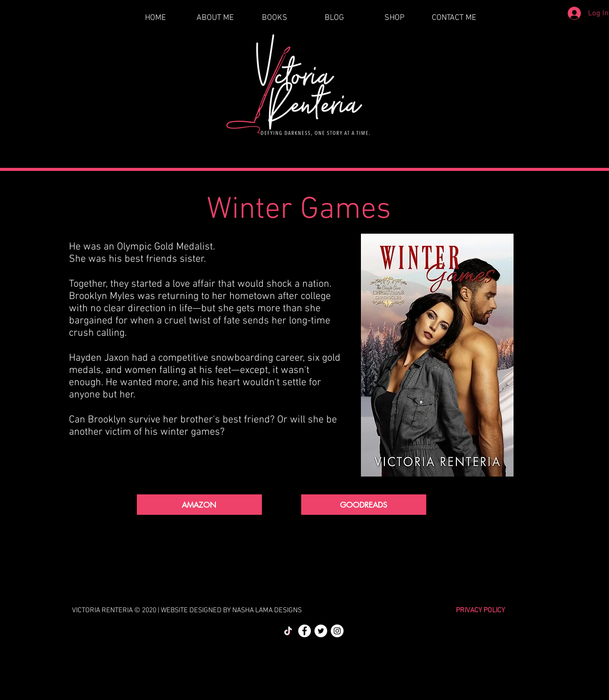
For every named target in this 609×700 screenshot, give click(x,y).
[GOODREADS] (364, 505)
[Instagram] (337, 631)
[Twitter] (321, 631)
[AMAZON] (199, 505)
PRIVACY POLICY (480, 610)
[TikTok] (288, 631)
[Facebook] (304, 631)
